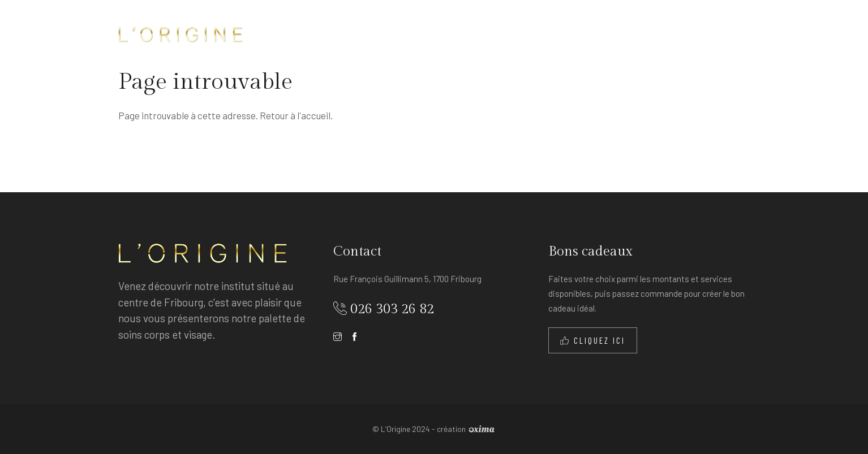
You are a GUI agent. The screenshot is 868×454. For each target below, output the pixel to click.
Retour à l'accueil (295, 115)
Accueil (355, 33)
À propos (411, 33)
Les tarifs (538, 33)
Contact (721, 33)
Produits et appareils (632, 33)
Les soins (472, 33)
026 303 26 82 (392, 309)
